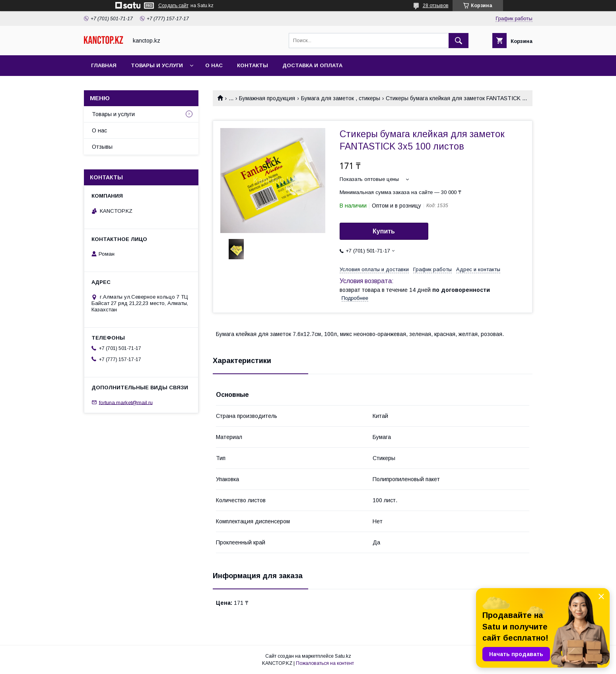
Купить (384, 231)
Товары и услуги (157, 65)
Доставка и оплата (312, 65)
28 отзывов (436, 6)
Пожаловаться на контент (325, 663)
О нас (214, 65)
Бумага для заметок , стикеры (341, 98)
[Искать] (459, 41)
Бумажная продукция (267, 98)
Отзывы (102, 147)
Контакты (253, 65)
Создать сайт (173, 6)
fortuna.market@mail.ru (126, 402)
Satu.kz (343, 656)
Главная (104, 65)
